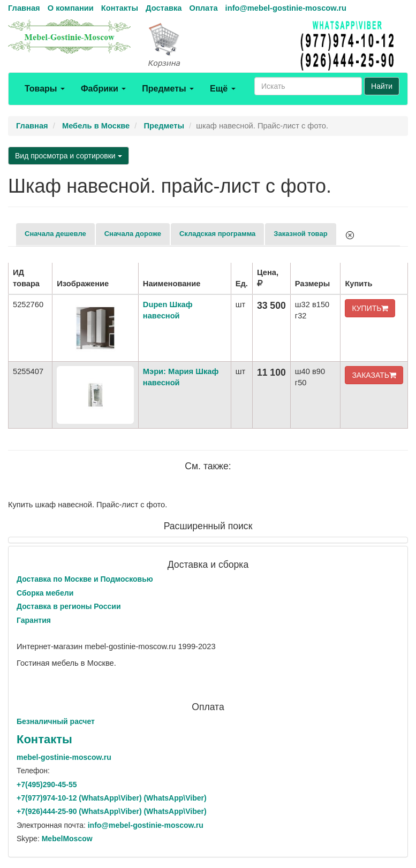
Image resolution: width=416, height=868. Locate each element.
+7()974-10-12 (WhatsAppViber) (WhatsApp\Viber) (112, 798)
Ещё (223, 89)
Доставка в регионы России (69, 606)
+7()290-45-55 (47, 785)
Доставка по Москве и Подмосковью (85, 579)
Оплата (203, 8)
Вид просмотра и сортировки (69, 156)
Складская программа (217, 234)
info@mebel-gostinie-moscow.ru (286, 8)
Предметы (168, 89)
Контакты (120, 8)
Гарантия (34, 620)
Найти (382, 86)
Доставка (164, 8)
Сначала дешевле (55, 234)
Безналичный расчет (56, 721)
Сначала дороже (133, 234)
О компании (71, 8)
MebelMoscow (67, 839)
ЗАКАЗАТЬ (374, 375)
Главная (24, 8)
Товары (45, 89)
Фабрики (103, 89)
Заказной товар (300, 234)
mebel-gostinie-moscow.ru (64, 757)
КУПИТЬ (370, 308)
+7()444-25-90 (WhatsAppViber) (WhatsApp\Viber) (112, 811)
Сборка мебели (45, 593)
